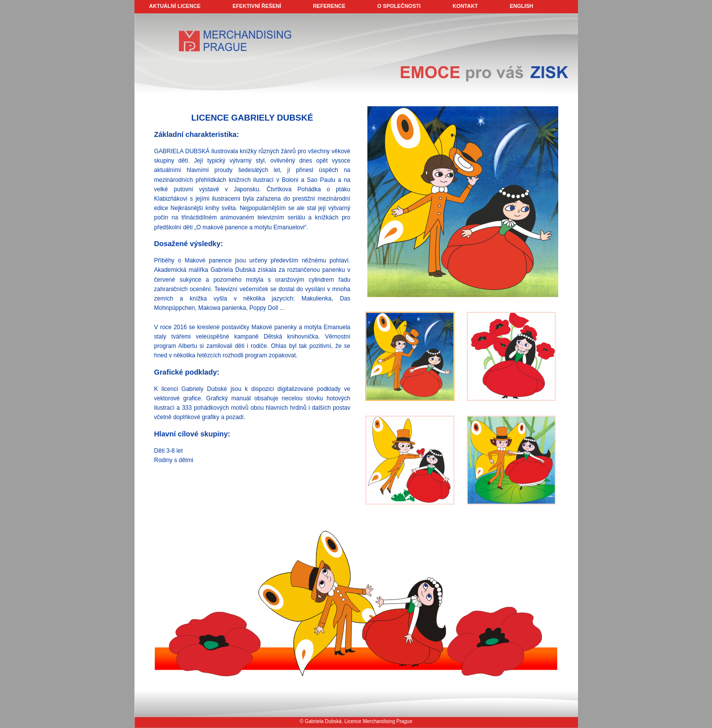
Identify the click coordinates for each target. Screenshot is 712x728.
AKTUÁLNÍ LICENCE (175, 6)
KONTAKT (465, 6)
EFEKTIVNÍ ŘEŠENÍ (257, 6)
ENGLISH (521, 6)
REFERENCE (329, 6)
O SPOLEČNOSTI (399, 6)
